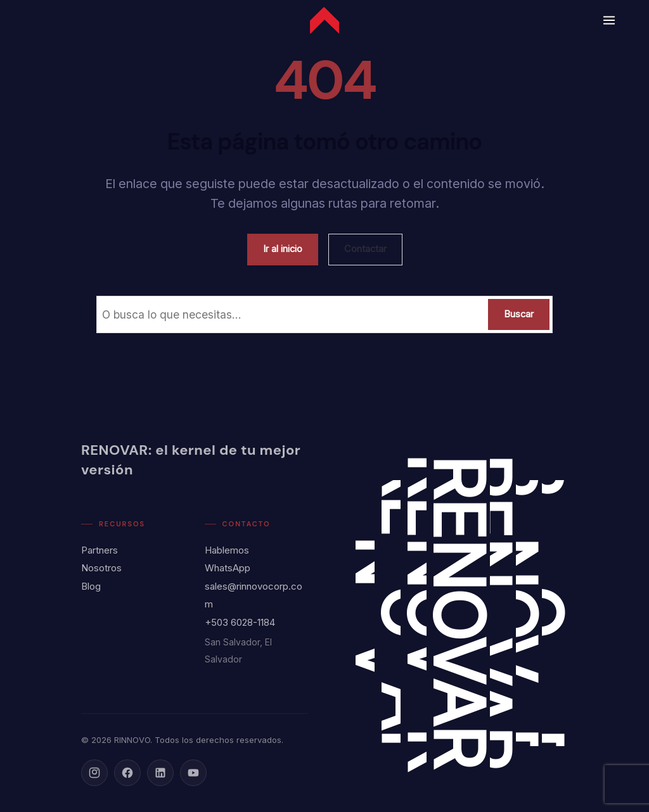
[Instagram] (94, 773)
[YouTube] (193, 773)
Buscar (519, 314)
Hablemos (227, 550)
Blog (91, 586)
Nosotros (101, 568)
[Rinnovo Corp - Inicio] (324, 20)
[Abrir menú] (607, 20)
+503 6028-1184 (240, 622)
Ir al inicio (283, 249)
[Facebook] (127, 773)
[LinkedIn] (160, 773)
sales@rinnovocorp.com (254, 595)
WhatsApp (228, 568)
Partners (100, 550)
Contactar (365, 249)
